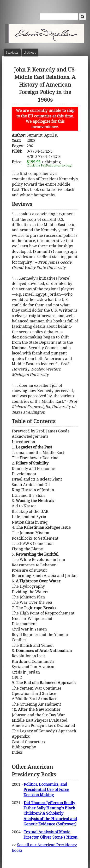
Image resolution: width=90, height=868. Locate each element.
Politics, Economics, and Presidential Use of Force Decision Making (46, 790)
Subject (12, 53)
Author (30, 53)
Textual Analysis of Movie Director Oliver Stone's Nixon (50, 835)
